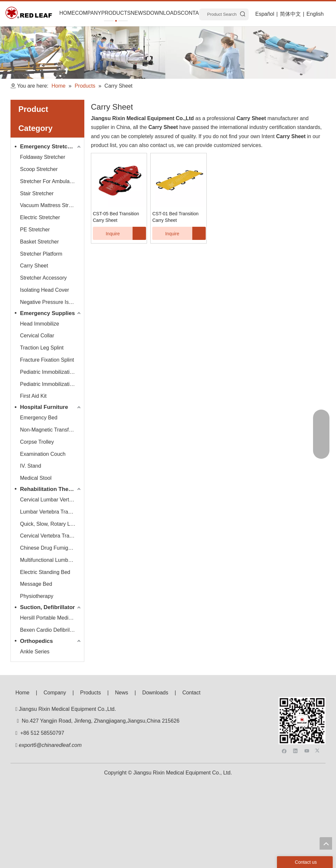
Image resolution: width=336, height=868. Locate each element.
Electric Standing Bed (45, 572)
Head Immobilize (40, 324)
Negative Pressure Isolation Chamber (51, 302)
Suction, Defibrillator (47, 607)
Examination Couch (43, 454)
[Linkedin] (295, 714)
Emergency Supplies (47, 313)
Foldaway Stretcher (43, 157)
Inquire (106, 233)
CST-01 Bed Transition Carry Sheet (175, 217)
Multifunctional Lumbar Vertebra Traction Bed (51, 560)
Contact (191, 693)
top (326, 843)
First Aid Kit (33, 396)
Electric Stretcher (40, 217)
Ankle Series (35, 652)
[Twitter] (318, 714)
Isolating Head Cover (44, 290)
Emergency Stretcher (48, 147)
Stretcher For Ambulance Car (51, 181)
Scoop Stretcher (39, 169)
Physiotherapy (37, 596)
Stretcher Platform (41, 254)
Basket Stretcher (39, 242)
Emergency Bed (39, 418)
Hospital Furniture (44, 407)
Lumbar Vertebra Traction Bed (51, 512)
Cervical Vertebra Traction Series (51, 536)
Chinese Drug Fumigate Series (51, 548)
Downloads (155, 693)
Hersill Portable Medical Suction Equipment (51, 618)
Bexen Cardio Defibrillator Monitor (51, 630)
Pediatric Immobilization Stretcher (51, 372)
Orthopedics (36, 641)
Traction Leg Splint (42, 348)
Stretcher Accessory (43, 278)
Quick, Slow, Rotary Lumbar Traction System (51, 524)
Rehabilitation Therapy (50, 489)
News (122, 693)
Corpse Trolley (37, 442)
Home (22, 693)
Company (55, 693)
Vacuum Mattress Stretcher (51, 205)
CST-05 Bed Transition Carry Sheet (116, 217)
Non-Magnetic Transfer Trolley (51, 430)
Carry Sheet (34, 266)
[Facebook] (284, 714)
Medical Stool (36, 478)
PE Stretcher (35, 230)
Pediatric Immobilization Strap (51, 384)
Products (90, 693)
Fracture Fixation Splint (47, 360)
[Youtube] (307, 714)
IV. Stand (31, 466)
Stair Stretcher (37, 193)
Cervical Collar (37, 336)
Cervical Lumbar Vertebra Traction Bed (51, 500)
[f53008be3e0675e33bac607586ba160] (302, 702)
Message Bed (36, 584)
